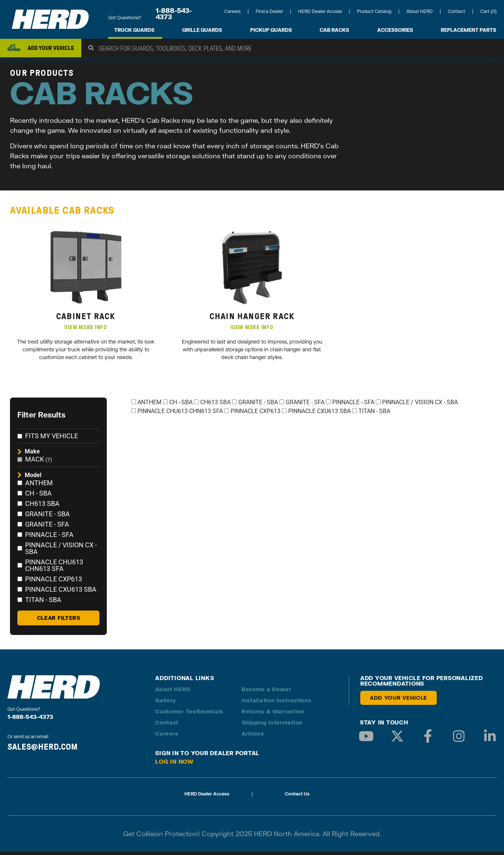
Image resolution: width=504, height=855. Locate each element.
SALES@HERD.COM (42, 750)
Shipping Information (272, 726)
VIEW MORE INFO (86, 331)
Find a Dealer (269, 11)
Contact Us (297, 797)
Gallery (166, 704)
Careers (232, 11)
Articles (253, 737)
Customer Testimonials (189, 715)
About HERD (420, 11)
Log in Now (174, 765)
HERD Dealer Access (320, 11)
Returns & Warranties (273, 715)
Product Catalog (374, 11)
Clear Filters (59, 621)
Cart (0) (488, 11)
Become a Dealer (267, 692)
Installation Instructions (277, 704)
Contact (457, 11)
